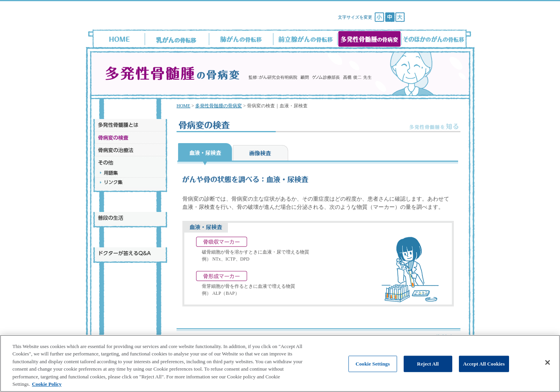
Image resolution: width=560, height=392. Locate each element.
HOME (183, 106)
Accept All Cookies (484, 372)
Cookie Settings (373, 372)
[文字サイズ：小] (379, 17)
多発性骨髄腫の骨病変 (219, 106)
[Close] (548, 371)
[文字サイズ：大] (400, 17)
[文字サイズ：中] (390, 17)
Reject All (428, 372)
